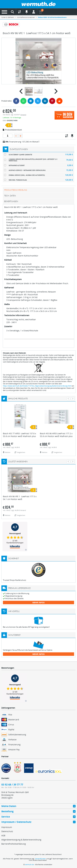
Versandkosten (40, 859)
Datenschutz (7, 831)
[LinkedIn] (45, 101)
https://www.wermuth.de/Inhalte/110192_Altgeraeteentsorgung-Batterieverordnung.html (37, 386)
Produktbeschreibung (16, 190)
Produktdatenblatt (12, 130)
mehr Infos (38, 602)
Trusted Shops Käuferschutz (14, 580)
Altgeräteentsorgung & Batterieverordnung (21, 840)
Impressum (7, 827)
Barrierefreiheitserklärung (14, 844)
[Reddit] (59, 101)
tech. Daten (10, 196)
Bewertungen (11, 201)
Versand (23, 115)
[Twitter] (38, 101)
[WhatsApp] (23, 101)
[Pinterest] (52, 101)
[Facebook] (16, 101)
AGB (3, 835)
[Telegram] (31, 101)
